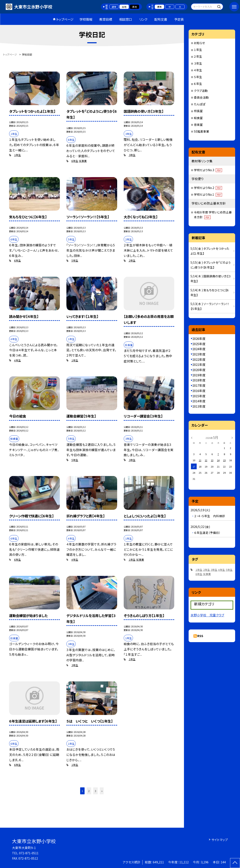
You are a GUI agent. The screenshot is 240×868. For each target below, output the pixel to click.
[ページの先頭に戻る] (235, 863)
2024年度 (199, 349)
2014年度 (199, 401)
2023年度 (199, 354)
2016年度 (199, 391)
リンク (143, 19)
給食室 (198, 118)
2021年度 (199, 364)
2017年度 (199, 385)
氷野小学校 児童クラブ (207, 615)
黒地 (134, 7)
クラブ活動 (201, 91)
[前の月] (192, 437)
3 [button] (95, 791)
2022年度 (199, 359)
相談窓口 (126, 19)
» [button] (102, 791)
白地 (124, 7)
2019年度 (199, 375)
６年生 (75, 161)
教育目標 (106, 19)
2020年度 (199, 370)
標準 (159, 7)
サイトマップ (220, 840)
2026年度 (199, 338)
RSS (200, 636)
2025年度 (199, 344)
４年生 (17, 360)
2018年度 (199, 380)
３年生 (132, 155)
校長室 (198, 111)
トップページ (65, 19)
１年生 (17, 155)
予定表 (179, 19)
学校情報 (86, 19)
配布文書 (161, 19)
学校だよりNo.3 (208, 170)
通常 (114, 7)
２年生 (132, 260)
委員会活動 (201, 97)
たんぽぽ (200, 104)
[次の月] (232, 437)
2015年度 (199, 396)
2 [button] (89, 791)
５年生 (75, 260)
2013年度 (199, 406)
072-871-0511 (29, 853)
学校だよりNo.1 (208, 194)
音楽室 (198, 125)
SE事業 (83, 161)
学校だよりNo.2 (208, 188)
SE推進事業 (202, 131)
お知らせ (199, 43)
